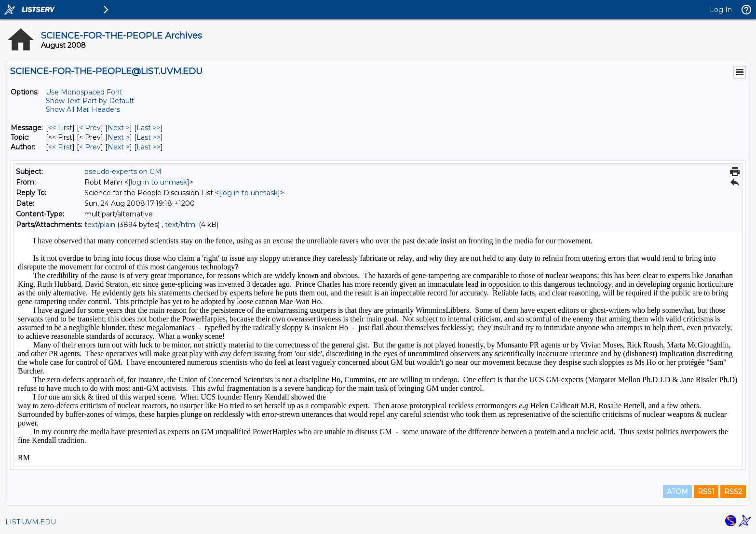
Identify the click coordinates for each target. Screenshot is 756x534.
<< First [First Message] (60, 128)
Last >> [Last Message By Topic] (148, 137)
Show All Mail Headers (83, 109)
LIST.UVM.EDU (31, 522)
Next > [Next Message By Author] (119, 147)
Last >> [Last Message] (148, 128)
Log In (721, 10)
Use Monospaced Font (84, 92)
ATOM (677, 492)
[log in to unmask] (159, 182)
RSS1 (706, 492)
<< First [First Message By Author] (60, 147)
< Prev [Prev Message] (90, 128)
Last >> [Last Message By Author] (148, 147)
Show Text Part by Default (90, 101)
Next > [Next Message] (119, 128)
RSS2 (733, 492)
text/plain (100, 225)
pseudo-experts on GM (123, 172)
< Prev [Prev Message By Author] (90, 147)
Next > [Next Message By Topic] (119, 137)
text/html (181, 225)
